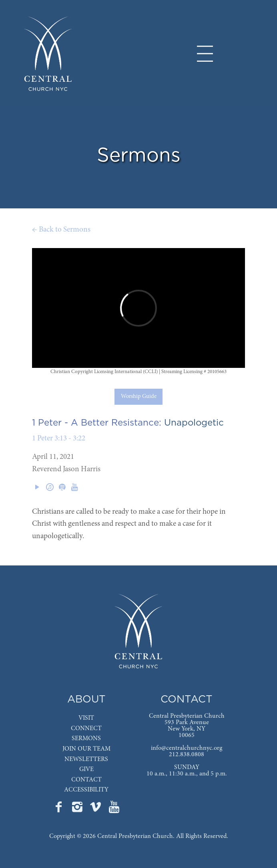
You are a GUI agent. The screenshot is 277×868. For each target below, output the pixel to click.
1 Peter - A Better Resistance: (97, 423)
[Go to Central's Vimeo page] (96, 809)
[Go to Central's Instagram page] (78, 809)
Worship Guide (139, 397)
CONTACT (86, 780)
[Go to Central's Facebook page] (60, 809)
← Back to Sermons (61, 230)
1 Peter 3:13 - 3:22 (59, 439)
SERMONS (86, 739)
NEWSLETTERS (86, 759)
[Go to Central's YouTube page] (114, 809)
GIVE (86, 769)
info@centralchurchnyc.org (187, 748)
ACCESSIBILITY (86, 790)
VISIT (86, 718)
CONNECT (86, 729)
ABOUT (86, 699)
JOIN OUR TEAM (86, 749)
